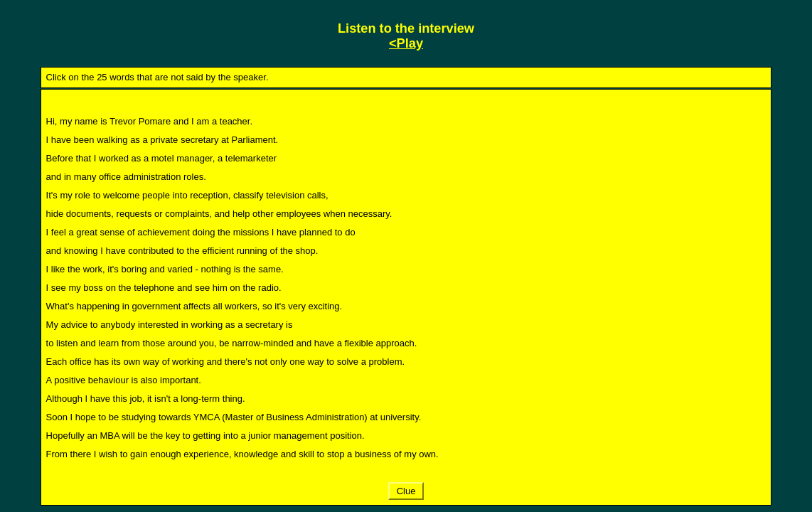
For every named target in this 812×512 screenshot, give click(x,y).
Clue (406, 491)
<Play (406, 43)
